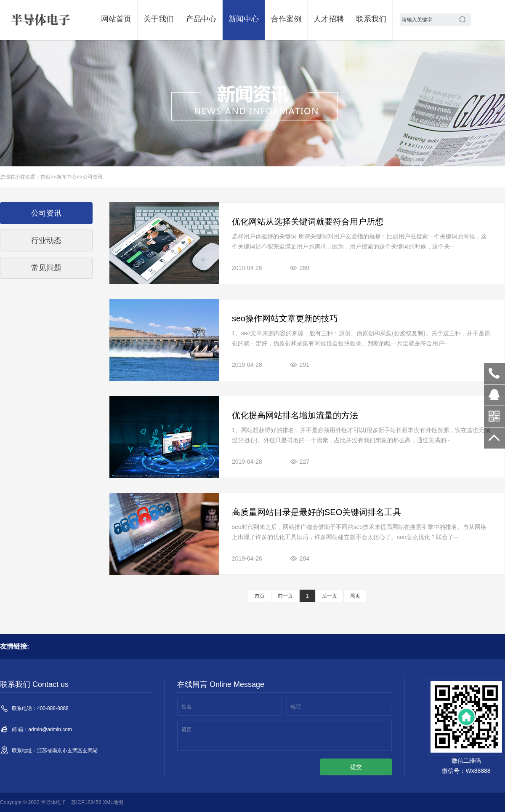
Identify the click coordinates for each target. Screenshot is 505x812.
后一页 (330, 596)
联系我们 (371, 19)
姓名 (186, 707)
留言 (186, 729)
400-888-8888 (494, 374)
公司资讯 (93, 177)
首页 (45, 177)
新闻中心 (244, 19)
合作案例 (286, 19)
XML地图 (113, 802)
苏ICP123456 (86, 802)
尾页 (355, 596)
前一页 (285, 596)
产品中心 (201, 19)
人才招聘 (329, 19)
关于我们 (159, 19)
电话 (296, 707)
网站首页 (116, 19)
